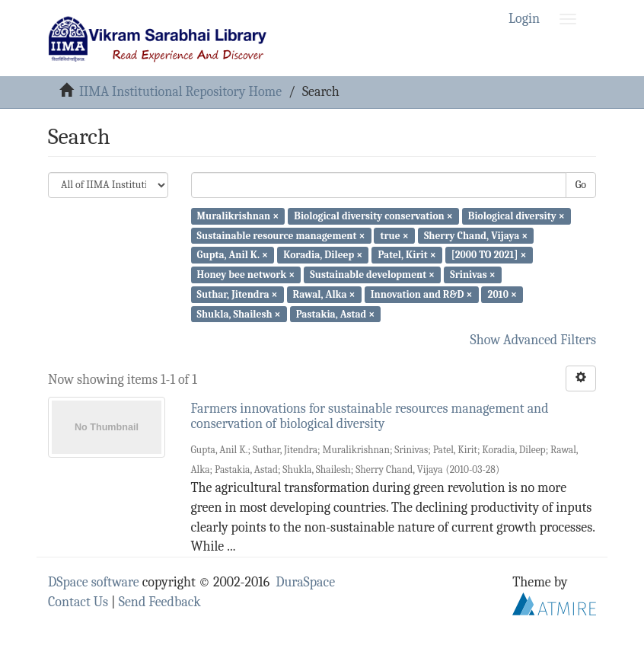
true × (395, 235)
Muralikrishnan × (238, 216)
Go (581, 185)
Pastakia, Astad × (336, 313)
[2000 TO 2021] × (489, 255)
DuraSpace (305, 582)
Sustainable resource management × (281, 235)
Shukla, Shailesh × (239, 313)
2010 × (502, 294)
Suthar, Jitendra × (238, 294)
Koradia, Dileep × (323, 255)
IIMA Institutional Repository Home (180, 92)
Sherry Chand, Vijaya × (476, 235)
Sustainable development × (372, 275)
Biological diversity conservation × (373, 216)
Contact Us (78, 602)
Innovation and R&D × (422, 294)
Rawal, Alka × (324, 294)
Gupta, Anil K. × (233, 255)
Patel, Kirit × (406, 255)
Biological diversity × (516, 216)
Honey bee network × (246, 275)
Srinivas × (472, 275)
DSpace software (94, 582)
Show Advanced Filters (534, 340)
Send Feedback (160, 602)
